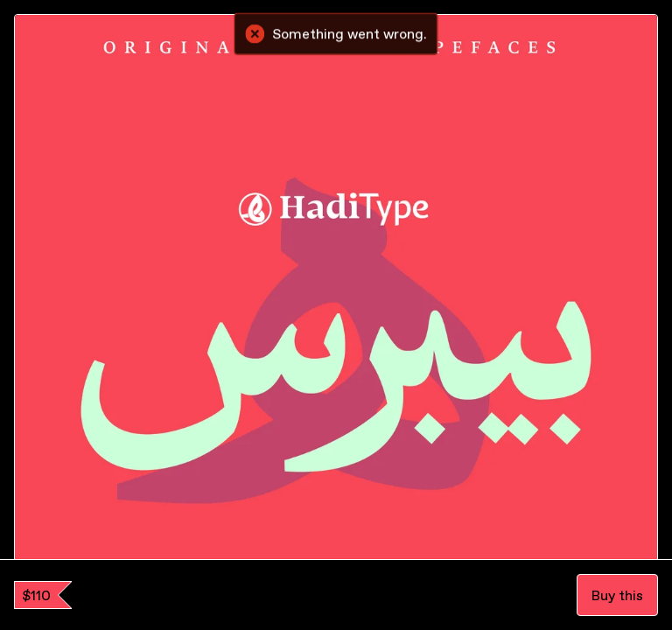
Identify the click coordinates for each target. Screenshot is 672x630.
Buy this (617, 595)
